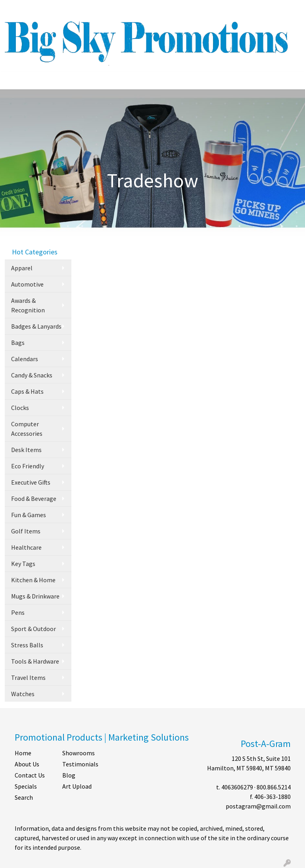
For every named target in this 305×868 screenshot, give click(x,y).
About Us (27, 764)
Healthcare (26, 547)
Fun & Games (29, 515)
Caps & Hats (27, 391)
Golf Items (26, 531)
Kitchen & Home (33, 580)
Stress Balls (27, 645)
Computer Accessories (27, 429)
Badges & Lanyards (36, 326)
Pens (18, 612)
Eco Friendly (28, 466)
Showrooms (79, 753)
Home (23, 753)
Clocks (20, 408)
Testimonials (80, 764)
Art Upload (77, 786)
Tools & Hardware (35, 661)
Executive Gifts (31, 482)
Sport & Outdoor (34, 629)
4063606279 (237, 787)
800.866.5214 (274, 787)
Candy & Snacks (32, 375)
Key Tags (23, 564)
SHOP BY (113, 9)
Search (198, 9)
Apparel (22, 268)
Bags (18, 343)
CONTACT (82, 9)
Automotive (27, 284)
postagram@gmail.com (258, 806)
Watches (23, 694)
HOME (16, 9)
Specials (26, 786)
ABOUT (40, 9)
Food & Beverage (34, 498)
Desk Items (26, 450)
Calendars (25, 359)
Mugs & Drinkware (35, 596)
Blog (69, 775)
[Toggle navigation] (12, 81)
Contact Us (30, 775)
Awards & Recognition (28, 305)
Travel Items (28, 677)
